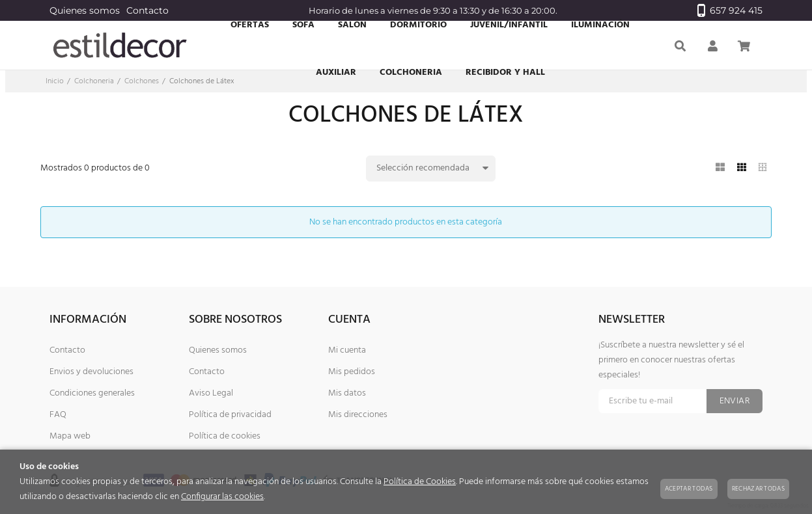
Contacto (147, 10)
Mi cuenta (347, 350)
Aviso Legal (211, 393)
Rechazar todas (758, 489)
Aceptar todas (689, 489)
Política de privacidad (230, 415)
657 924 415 (730, 10)
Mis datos (347, 393)
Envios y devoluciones (91, 372)
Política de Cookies (420, 482)
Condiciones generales (92, 393)
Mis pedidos (352, 372)
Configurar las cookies (222, 497)
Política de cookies (225, 436)
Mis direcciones (358, 415)
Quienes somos (85, 10)
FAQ (58, 415)
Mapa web (70, 436)
